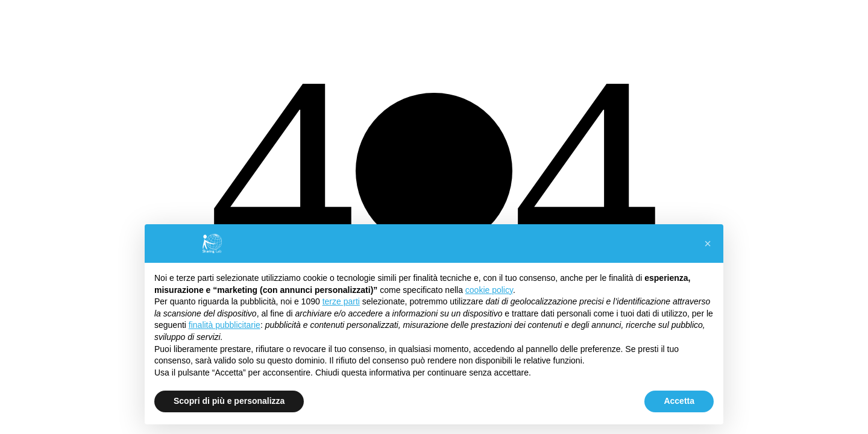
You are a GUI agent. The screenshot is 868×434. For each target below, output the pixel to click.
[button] (708, 244)
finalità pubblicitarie (225, 325)
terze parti (341, 301)
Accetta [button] (679, 401)
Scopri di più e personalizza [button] (229, 401)
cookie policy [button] (489, 290)
